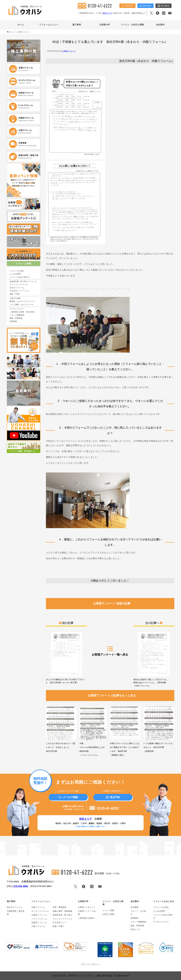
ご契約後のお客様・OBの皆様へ (23, 312)
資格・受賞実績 (16, 318)
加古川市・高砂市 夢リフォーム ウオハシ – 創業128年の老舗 (85, 976)
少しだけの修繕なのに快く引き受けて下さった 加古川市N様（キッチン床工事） (66, 658)
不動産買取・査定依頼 (16, 913)
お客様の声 (104, 25)
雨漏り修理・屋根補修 (62, 911)
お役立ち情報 (15, 298)
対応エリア (108, 13)
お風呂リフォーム (39, 915)
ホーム (21, 25)
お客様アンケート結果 (87, 913)
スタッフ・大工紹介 (138, 913)
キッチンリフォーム (40, 911)
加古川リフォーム (17, 288)
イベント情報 (108, 910)
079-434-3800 (21, 886)
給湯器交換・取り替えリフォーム (23, 281)
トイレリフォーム (39, 919)
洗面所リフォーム (39, 923)
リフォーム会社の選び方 (20, 277)
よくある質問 (15, 274)
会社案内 (160, 25)
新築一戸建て (15, 294)
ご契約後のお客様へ (87, 918)
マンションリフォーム (19, 285)
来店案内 (163, 6)
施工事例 (77, 25)
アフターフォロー (17, 309)
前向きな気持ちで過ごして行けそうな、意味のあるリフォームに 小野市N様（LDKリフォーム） (154, 659)
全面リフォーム (38, 907)
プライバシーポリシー (91, 964)
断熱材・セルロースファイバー (22, 301)
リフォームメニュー (49, 25)
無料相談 (145, 6)
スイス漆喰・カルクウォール (21, 305)
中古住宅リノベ (59, 923)
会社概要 (134, 907)
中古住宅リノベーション (20, 291)
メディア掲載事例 (17, 315)
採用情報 (13, 321)
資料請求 (127, 6)
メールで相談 (68, 797)
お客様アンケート (69, 51)
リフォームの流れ (17, 271)
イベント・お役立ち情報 (132, 25)
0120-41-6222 (104, 808)
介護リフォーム (38, 926)
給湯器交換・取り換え (62, 915)
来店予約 (113, 797)
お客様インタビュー (87, 907)
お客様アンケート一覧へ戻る (110, 651)
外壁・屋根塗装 (59, 907)
